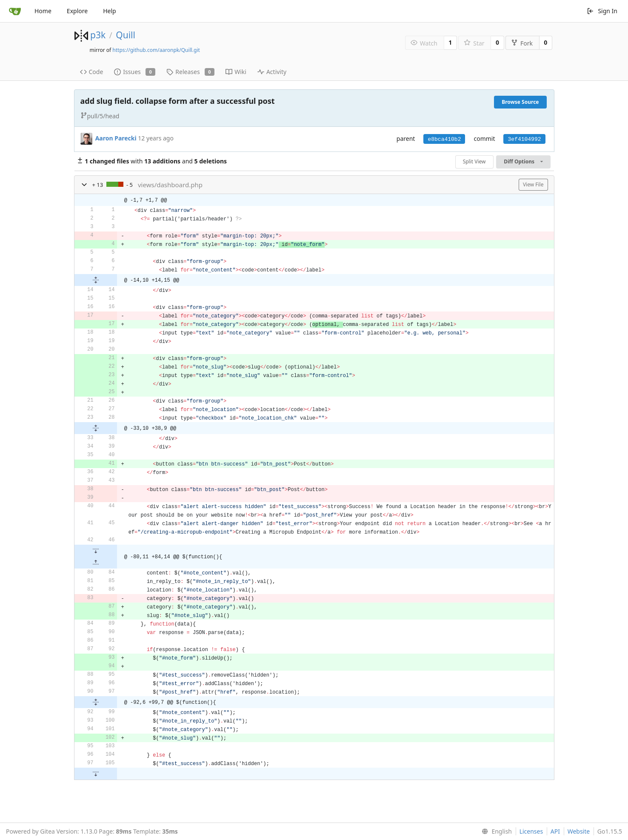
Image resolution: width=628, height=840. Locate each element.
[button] (84, 185)
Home (43, 11)
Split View (474, 161)
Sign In (602, 11)
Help (110, 11)
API (555, 831)
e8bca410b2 (444, 139)
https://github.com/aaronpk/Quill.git (156, 50)
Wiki (236, 72)
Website (579, 831)
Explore (77, 11)
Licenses (531, 831)
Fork (522, 43)
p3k (98, 35)
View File (533, 184)
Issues (135, 72)
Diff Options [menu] (523, 161)
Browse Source (520, 102)
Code (92, 72)
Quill (126, 35)
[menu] (495, 831)
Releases (190, 72)
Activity (272, 72)
